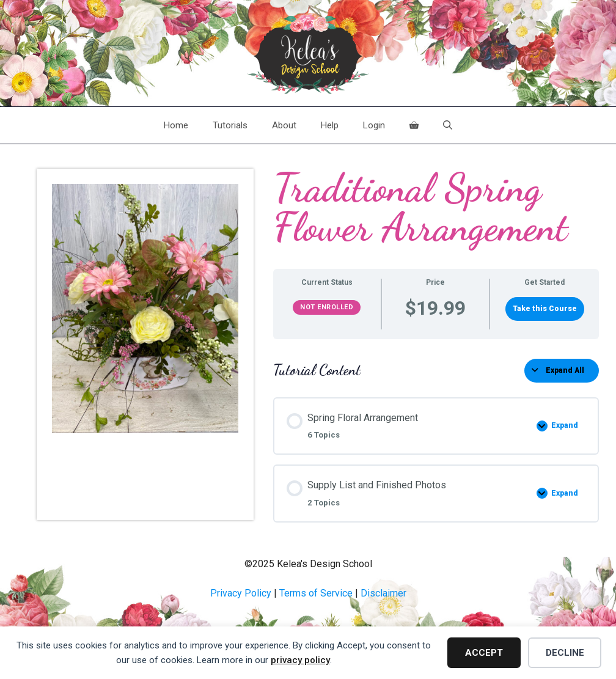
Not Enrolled (327, 307)
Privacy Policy (241, 593)
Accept (484, 653)
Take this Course (545, 309)
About (284, 125)
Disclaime (382, 593)
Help (330, 125)
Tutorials (230, 125)
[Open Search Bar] (448, 125)
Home (176, 125)
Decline (565, 653)
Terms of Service (316, 593)
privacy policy (300, 660)
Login (374, 125)
